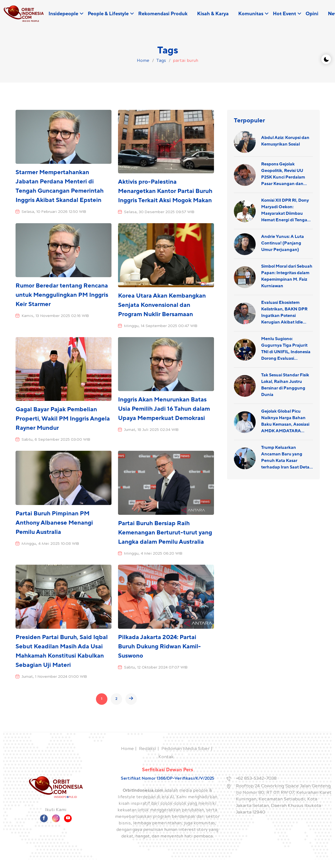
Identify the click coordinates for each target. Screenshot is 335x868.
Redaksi (148, 749)
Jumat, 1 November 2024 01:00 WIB (54, 677)
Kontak (166, 757)
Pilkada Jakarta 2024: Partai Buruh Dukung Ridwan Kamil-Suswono (159, 647)
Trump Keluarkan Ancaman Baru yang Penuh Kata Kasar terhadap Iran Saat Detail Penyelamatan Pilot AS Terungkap (286, 457)
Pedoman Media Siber (185, 749)
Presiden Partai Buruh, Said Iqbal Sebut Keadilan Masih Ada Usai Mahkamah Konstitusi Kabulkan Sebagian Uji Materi (62, 651)
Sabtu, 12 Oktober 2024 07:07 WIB (156, 668)
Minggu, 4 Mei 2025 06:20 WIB (153, 554)
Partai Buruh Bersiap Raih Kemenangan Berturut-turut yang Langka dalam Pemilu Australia (165, 533)
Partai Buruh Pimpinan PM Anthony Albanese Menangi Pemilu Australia (54, 523)
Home (127, 749)
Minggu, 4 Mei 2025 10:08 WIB (50, 544)
